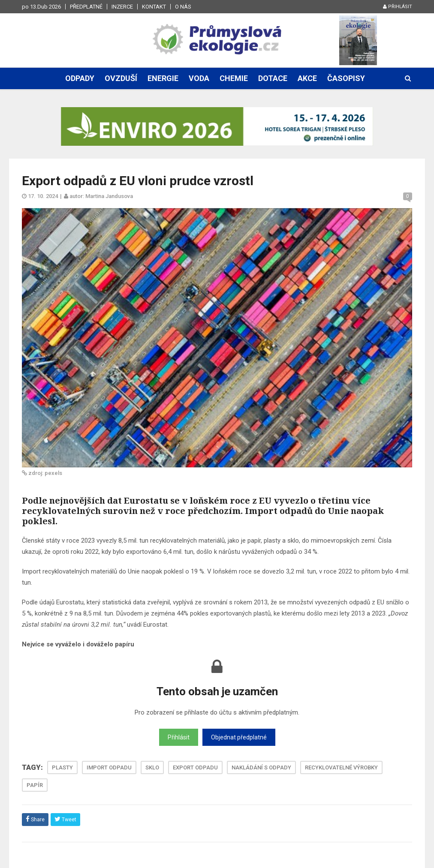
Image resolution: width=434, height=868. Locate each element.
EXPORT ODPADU (195, 767)
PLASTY (62, 767)
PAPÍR (35, 785)
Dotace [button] (273, 78)
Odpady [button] (80, 78)
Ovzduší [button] (121, 78)
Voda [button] (199, 78)
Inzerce (122, 7)
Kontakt (154, 7)
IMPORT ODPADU (109, 767)
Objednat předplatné (239, 737)
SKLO (152, 767)
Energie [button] (163, 78)
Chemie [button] (234, 78)
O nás (183, 7)
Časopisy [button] (346, 78)
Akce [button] (307, 78)
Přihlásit (398, 7)
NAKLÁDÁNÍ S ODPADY (261, 767)
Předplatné (86, 7)
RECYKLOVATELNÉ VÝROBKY (341, 767)
